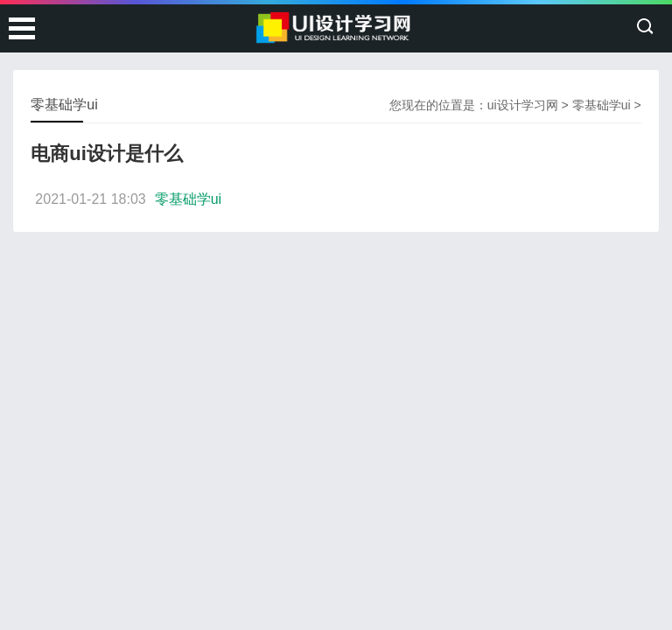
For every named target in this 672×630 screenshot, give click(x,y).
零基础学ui (602, 105)
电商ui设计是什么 (107, 154)
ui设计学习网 (523, 105)
